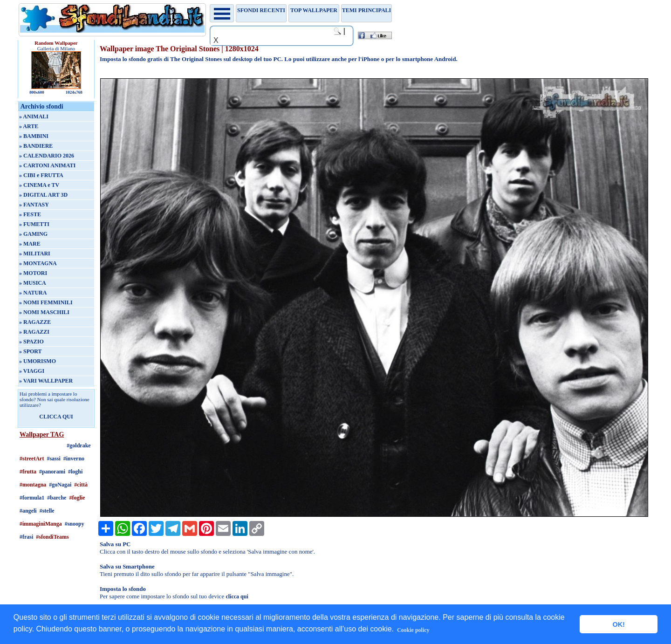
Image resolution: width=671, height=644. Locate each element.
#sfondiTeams (52, 537)
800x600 (37, 92)
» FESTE (30, 214)
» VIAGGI (32, 371)
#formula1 (32, 498)
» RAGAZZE (35, 322)
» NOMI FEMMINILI (46, 302)
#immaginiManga (41, 524)
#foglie (77, 498)
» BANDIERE (36, 146)
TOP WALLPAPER (314, 10)
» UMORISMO (38, 361)
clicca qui (237, 596)
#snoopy (75, 524)
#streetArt (32, 459)
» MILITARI (35, 253)
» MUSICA (33, 283)
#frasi (26, 537)
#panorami (52, 472)
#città (81, 485)
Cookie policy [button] (413, 630)
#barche (57, 498)
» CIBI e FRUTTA (41, 175)
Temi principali (366, 10)
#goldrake (79, 445)
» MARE (30, 244)
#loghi (75, 472)
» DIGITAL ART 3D (43, 195)
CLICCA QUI (56, 417)
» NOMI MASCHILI (44, 312)
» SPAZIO (31, 342)
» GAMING (33, 234)
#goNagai (60, 485)
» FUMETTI (34, 224)
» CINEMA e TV (39, 185)
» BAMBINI (34, 136)
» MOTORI (33, 273)
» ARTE (29, 126)
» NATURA (33, 293)
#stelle (47, 511)
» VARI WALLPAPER (46, 381)
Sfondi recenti (261, 10)
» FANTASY (34, 205)
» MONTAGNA (38, 263)
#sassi (53, 459)
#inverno (74, 459)
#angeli (28, 511)
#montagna (33, 485)
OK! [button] (618, 624)
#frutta (28, 472)
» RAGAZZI (34, 332)
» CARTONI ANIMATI (47, 165)
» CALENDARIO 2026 (47, 156)
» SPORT (31, 351)
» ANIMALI (34, 116)
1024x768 (74, 92)
